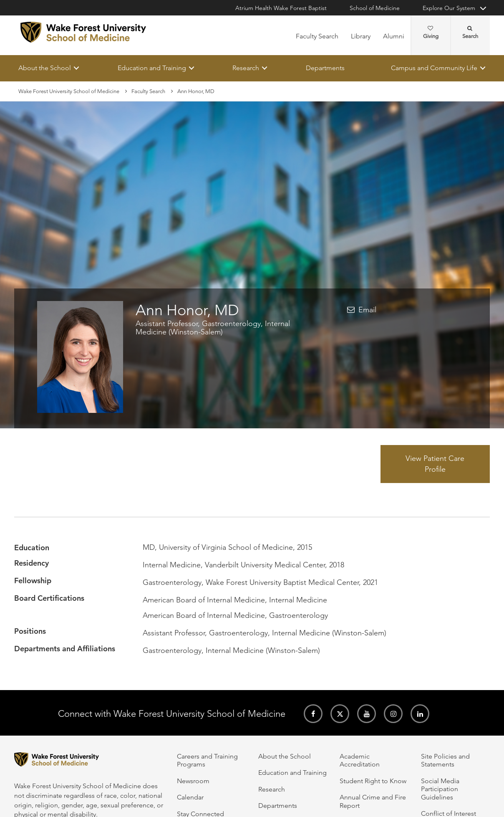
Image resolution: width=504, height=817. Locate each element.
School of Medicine (375, 8)
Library (361, 36)
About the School (45, 68)
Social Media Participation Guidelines (440, 789)
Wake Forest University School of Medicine (69, 91)
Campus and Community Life (434, 68)
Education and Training (152, 68)
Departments (325, 68)
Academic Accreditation (360, 760)
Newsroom (193, 781)
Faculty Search (317, 36)
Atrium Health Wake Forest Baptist (281, 8)
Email (367, 310)
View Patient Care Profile (435, 464)
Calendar (190, 797)
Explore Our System (449, 8)
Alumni (394, 36)
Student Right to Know (373, 781)
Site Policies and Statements (445, 760)
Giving (431, 33)
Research (246, 68)
